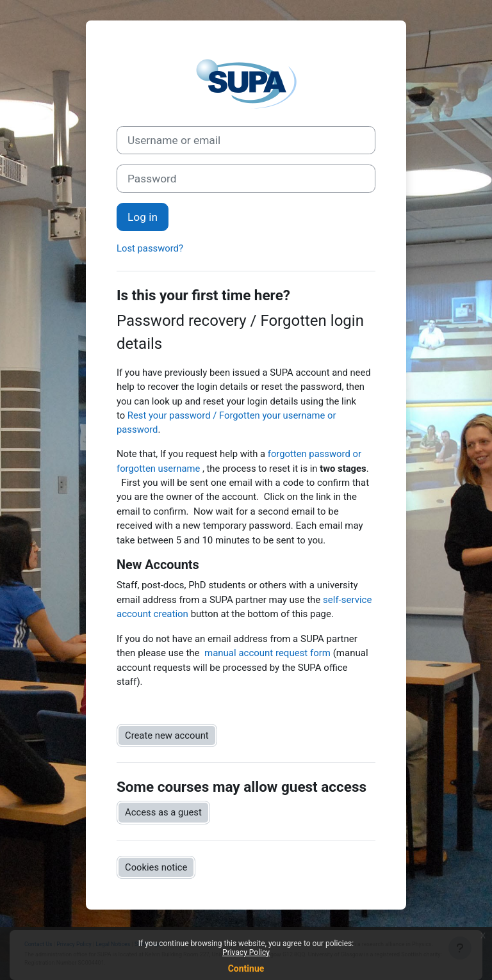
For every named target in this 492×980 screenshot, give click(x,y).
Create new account (167, 735)
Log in (143, 217)
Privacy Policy (246, 952)
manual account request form (267, 653)
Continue (246, 968)
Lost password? (150, 248)
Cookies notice (156, 867)
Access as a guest (163, 812)
